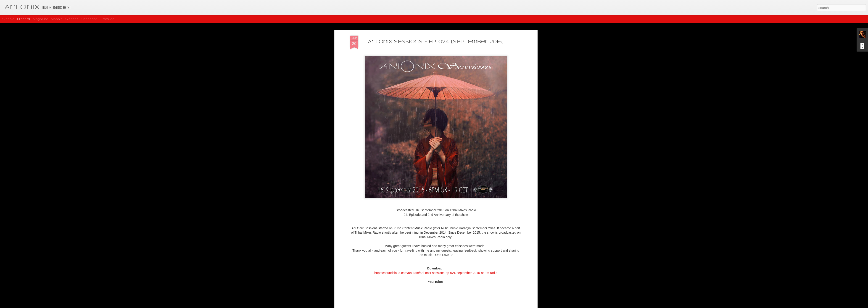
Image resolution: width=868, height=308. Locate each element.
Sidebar (72, 19)
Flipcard (24, 19)
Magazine (40, 19)
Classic (8, 19)
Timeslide (107, 19)
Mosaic (57, 19)
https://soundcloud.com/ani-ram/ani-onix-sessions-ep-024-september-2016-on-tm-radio (436, 271)
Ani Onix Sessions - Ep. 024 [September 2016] (436, 40)
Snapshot (89, 19)
